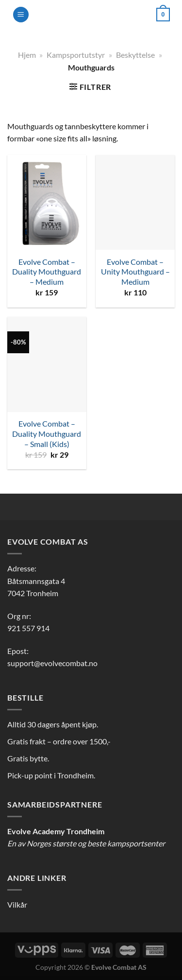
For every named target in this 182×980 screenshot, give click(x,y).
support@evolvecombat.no (52, 663)
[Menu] (21, 15)
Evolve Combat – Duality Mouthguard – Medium (47, 272)
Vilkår (17, 904)
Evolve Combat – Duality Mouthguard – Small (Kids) (47, 434)
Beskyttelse (135, 55)
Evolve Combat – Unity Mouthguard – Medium (135, 272)
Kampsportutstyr (76, 55)
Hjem (27, 55)
